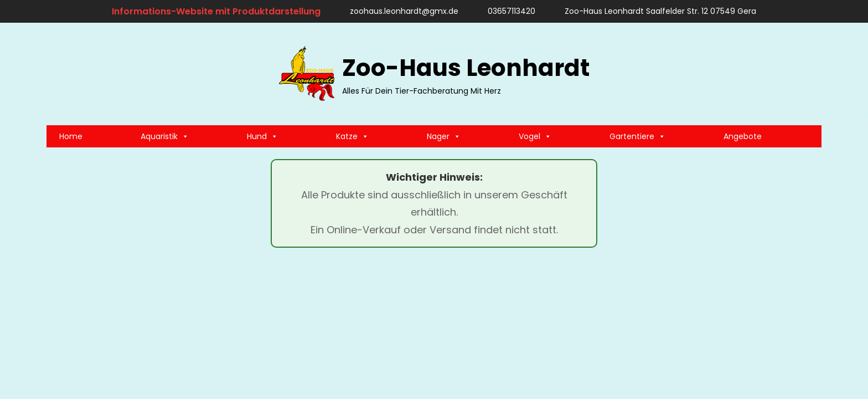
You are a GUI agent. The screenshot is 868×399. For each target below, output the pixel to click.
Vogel (535, 136)
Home (71, 136)
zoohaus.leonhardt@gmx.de (399, 11)
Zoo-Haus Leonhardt (466, 68)
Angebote (743, 136)
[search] (808, 74)
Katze (352, 136)
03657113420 (506, 11)
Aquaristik (165, 136)
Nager (444, 136)
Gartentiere (637, 136)
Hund (262, 136)
